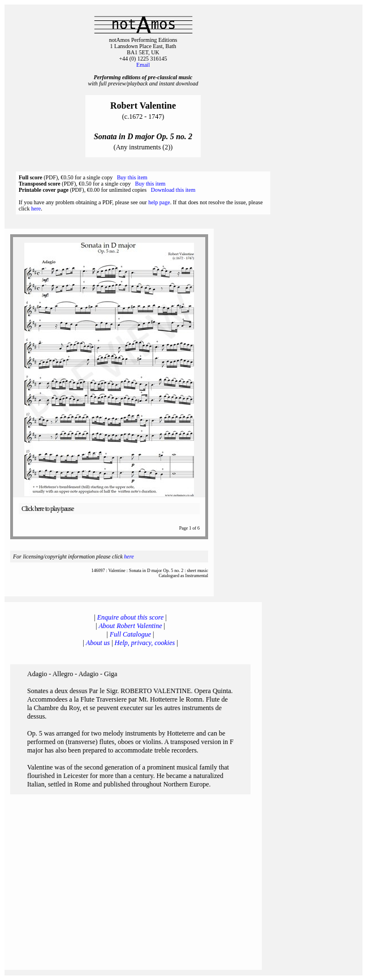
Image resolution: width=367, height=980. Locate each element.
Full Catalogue (130, 634)
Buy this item (132, 177)
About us (98, 643)
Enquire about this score (130, 617)
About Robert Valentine (131, 626)
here (36, 209)
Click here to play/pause (48, 509)
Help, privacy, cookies (145, 643)
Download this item (173, 190)
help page (159, 202)
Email (143, 65)
